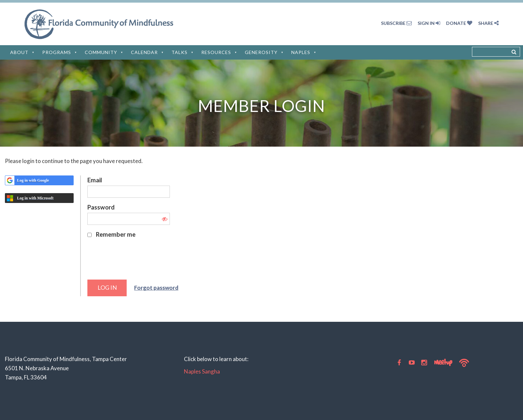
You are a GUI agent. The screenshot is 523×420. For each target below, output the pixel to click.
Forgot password (156, 288)
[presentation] (137, 262)
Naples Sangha (202, 371)
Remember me (116, 234)
